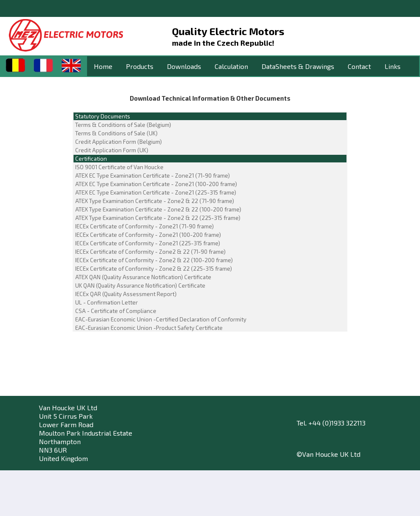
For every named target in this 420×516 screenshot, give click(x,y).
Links (393, 66)
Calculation (231, 66)
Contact (359, 66)
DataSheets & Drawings (298, 66)
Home (103, 66)
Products (140, 66)
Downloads (184, 66)
